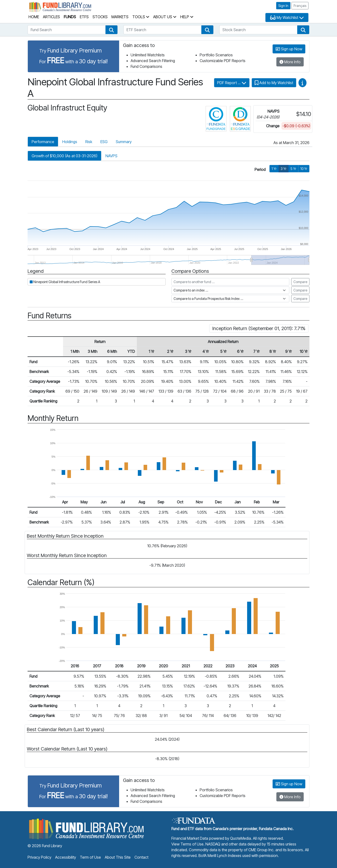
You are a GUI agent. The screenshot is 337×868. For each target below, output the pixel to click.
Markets (120, 17)
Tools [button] (141, 17)
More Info (290, 62)
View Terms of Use (187, 844)
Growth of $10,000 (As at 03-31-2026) (64, 156)
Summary (124, 142)
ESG (104, 142)
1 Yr (274, 169)
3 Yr (284, 169)
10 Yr (304, 169)
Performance (43, 142)
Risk (89, 142)
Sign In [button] (283, 6)
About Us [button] (165, 17)
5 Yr (293, 169)
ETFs (84, 17)
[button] (111, 30)
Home (34, 17)
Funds (70, 17)
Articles (51, 17)
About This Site (118, 857)
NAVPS (111, 156)
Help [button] (187, 17)
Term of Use (90, 857)
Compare (300, 282)
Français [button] (300, 6)
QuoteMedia (241, 838)
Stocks (100, 17)
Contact (141, 857)
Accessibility (66, 857)
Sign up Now (289, 49)
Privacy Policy (39, 857)
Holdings (70, 142)
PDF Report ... (232, 83)
